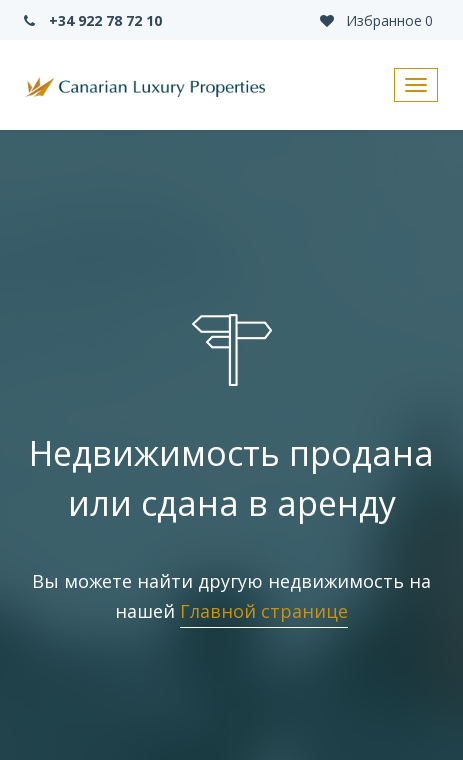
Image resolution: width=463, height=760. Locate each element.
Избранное (375, 20)
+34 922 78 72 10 (91, 20)
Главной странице (264, 611)
